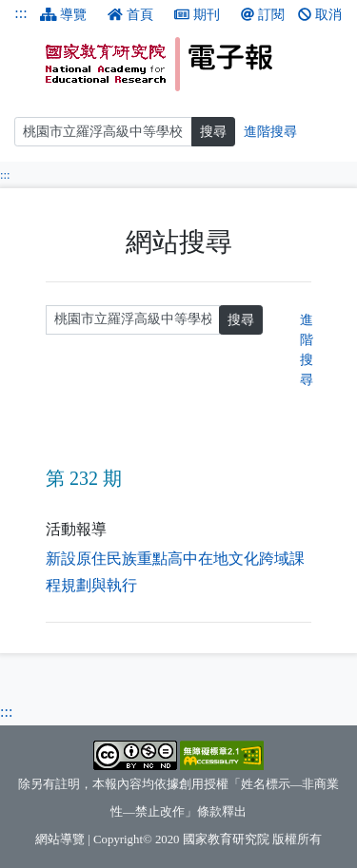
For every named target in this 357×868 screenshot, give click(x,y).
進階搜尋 (307, 350)
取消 (320, 15)
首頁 (130, 15)
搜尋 (241, 320)
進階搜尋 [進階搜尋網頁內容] (270, 132)
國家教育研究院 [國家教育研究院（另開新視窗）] (226, 839)
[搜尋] (103, 132)
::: (20, 13)
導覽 (64, 15)
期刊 (197, 15)
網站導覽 (60, 839)
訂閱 (263, 15)
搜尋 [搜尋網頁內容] (213, 132)
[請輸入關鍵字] (133, 320)
